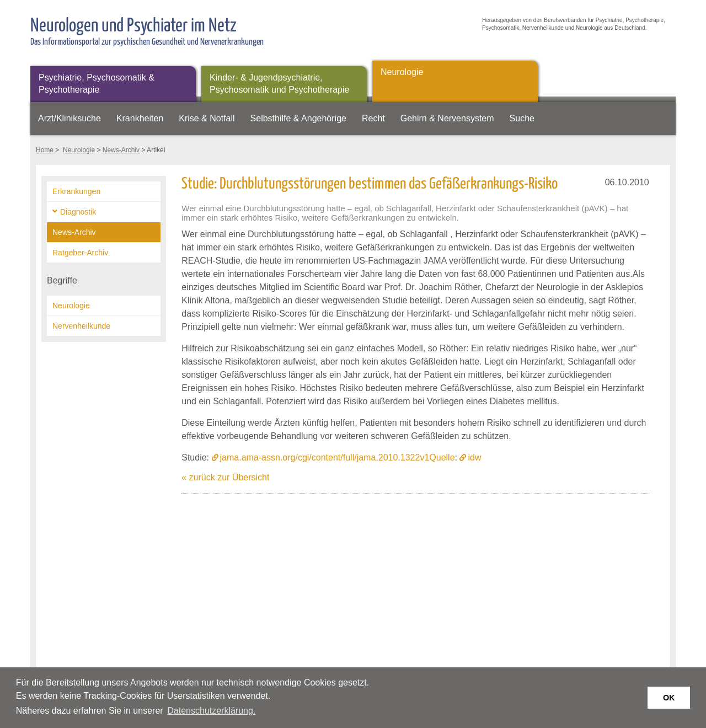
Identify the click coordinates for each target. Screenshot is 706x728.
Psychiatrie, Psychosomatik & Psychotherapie (97, 84)
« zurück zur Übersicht (225, 477)
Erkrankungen (76, 191)
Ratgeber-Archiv (80, 253)
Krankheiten (140, 118)
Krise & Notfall (207, 118)
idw (474, 457)
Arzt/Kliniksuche (69, 118)
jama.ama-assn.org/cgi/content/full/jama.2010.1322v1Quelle (338, 457)
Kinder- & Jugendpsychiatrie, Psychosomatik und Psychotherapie (279, 84)
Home (45, 150)
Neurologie (402, 72)
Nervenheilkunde (81, 326)
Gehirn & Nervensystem (447, 118)
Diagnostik (78, 212)
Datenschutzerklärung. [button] (211, 711)
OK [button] (669, 698)
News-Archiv (121, 150)
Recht (373, 118)
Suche (522, 118)
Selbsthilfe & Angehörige (298, 118)
